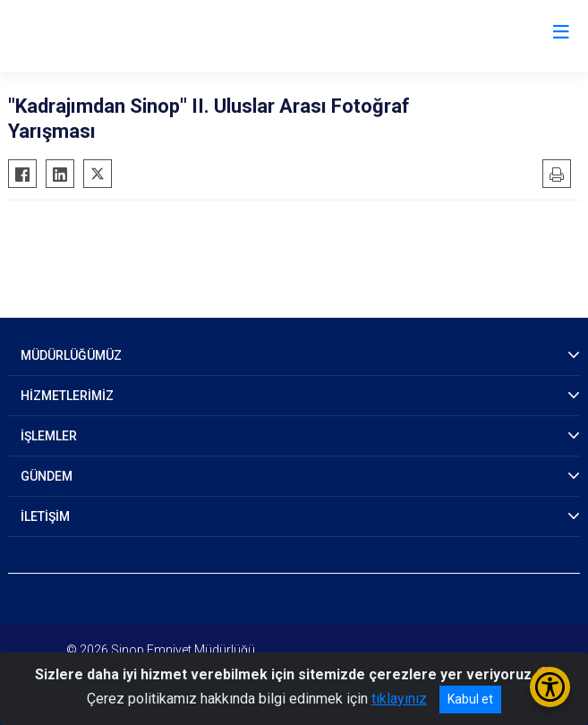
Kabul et (470, 699)
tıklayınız (399, 699)
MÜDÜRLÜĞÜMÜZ (71, 355)
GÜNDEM (47, 476)
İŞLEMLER (49, 436)
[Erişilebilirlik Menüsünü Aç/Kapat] (550, 687)
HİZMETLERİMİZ (67, 396)
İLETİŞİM (45, 516)
